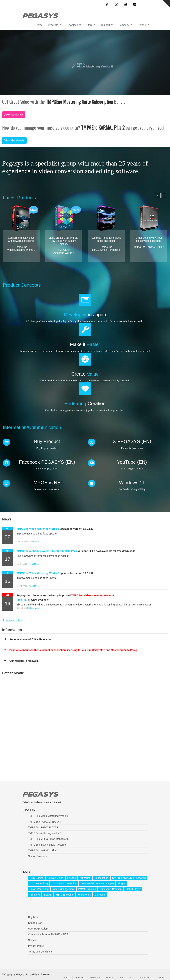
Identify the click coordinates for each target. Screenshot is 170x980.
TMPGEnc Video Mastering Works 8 (38, 529)
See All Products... (38, 856)
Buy (122, 978)
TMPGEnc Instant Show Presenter (47, 845)
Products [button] (54, 25)
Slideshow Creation (111, 889)
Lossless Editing (39, 883)
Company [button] (124, 25)
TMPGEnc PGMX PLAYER (43, 827)
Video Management (63, 889)
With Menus (84, 895)
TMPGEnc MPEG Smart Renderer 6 (48, 839)
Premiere (35, 895)
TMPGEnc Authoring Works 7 (45, 833)
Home (39, 25)
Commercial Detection (64, 883)
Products (80, 978)
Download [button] (73, 25)
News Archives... (15, 621)
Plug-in (122, 883)
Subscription (101, 878)
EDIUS (48, 895)
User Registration (38, 929)
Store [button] (90, 25)
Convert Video (55, 878)
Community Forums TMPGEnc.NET (48, 934)
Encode (72, 878)
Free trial (22, 600)
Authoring (85, 878)
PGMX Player (133, 889)
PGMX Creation (87, 889)
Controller (100, 895)
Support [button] (106, 25)
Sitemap (33, 940)
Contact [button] (142, 25)
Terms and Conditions (40, 952)
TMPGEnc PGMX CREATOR (45, 822)
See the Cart (35, 923)
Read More (35, 542)
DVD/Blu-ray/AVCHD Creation (129, 878)
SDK (132, 978)
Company (145, 978)
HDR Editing (37, 878)
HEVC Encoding (64, 895)
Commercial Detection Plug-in (97, 883)
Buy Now (33, 917)
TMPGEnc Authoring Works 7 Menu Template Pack (47, 551)
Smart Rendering (39, 889)
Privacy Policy (36, 946)
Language (160, 978)
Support (110, 978)
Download (95, 978)
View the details (14, 115)
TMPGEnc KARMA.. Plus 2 (43, 850)
